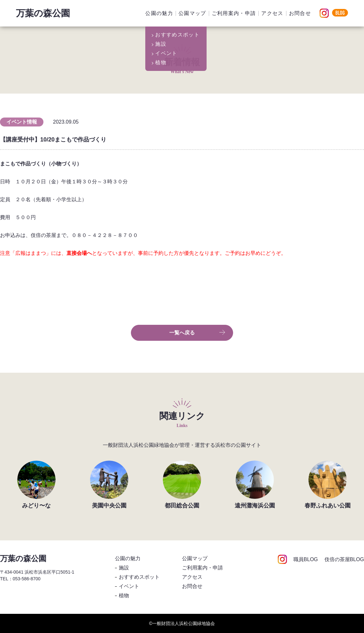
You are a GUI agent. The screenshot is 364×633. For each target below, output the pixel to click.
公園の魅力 (159, 13)
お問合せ (300, 13)
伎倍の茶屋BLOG (344, 560)
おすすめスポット (139, 577)
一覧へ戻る (197, 333)
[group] (36, 484)
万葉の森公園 (43, 13)
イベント (129, 586)
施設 (124, 568)
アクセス (272, 13)
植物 (124, 595)
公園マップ (192, 13)
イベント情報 (22, 122)
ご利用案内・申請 (234, 13)
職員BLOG (306, 560)
